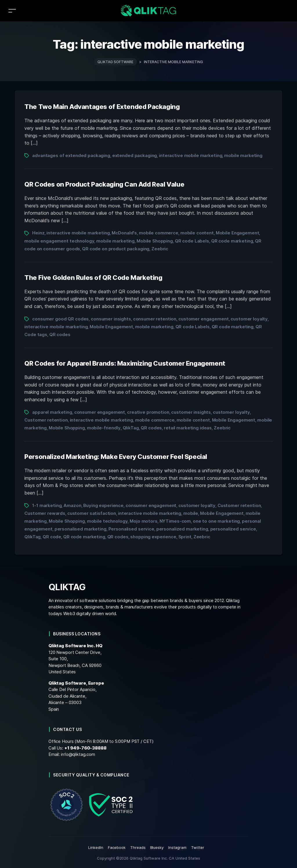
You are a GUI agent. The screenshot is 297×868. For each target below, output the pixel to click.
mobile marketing (243, 155)
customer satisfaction (92, 513)
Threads (138, 847)
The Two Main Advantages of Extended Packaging (102, 107)
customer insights (191, 412)
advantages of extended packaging (71, 155)
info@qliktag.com (78, 754)
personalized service (233, 529)
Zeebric (160, 249)
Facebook (117, 847)
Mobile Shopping (155, 241)
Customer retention (46, 420)
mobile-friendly (104, 428)
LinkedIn (96, 847)
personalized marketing (182, 529)
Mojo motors (144, 521)
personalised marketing (80, 529)
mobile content (197, 233)
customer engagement (203, 319)
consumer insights (111, 319)
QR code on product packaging (116, 249)
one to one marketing (216, 521)
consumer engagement (100, 412)
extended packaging (135, 155)
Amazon (72, 505)
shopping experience (153, 537)
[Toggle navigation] (12, 11)
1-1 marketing (47, 505)
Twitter (198, 847)
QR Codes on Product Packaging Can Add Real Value (104, 184)
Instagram (177, 847)
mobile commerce (159, 233)
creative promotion (148, 412)
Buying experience (103, 505)
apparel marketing (52, 412)
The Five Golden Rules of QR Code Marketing (93, 278)
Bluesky (157, 847)
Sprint (185, 537)
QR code (52, 537)
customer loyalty (249, 319)
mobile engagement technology (59, 241)
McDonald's (124, 233)
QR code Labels (192, 241)
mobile (191, 513)
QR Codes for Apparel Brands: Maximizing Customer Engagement (125, 363)
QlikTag (131, 428)
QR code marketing (232, 241)
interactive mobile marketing (191, 155)
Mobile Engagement (238, 233)
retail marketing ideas (188, 428)
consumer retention (155, 319)
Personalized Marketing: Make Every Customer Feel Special (116, 457)
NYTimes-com (175, 521)
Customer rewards (45, 513)
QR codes (60, 334)
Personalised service (131, 529)
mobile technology (107, 521)
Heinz (38, 233)
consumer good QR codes (60, 319)
